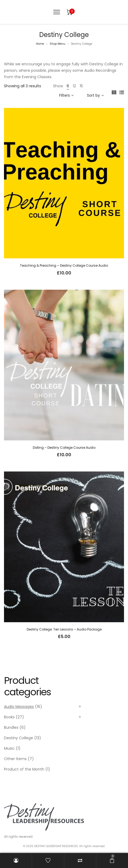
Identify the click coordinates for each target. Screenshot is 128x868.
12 (74, 86)
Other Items (15, 759)
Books (9, 717)
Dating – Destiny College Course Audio (64, 448)
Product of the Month (24, 769)
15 (81, 86)
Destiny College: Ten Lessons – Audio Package (64, 629)
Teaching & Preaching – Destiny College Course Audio (64, 265)
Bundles (11, 727)
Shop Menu (57, 44)
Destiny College (19, 738)
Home (40, 44)
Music (9, 748)
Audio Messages (19, 707)
